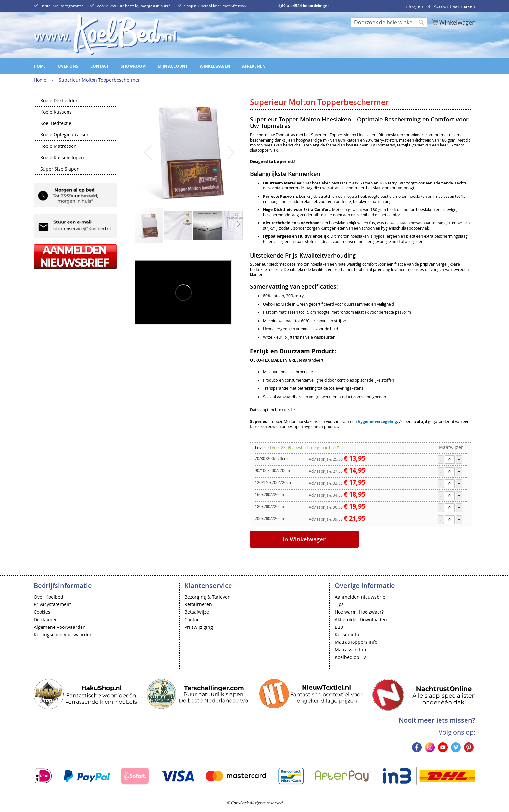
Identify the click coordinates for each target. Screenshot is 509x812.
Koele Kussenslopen (62, 158)
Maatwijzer (451, 447)
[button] (148, 152)
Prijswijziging (199, 627)
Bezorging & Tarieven (207, 597)
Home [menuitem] (40, 66)
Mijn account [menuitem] (173, 66)
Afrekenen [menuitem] (254, 66)
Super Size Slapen (60, 169)
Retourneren (198, 604)
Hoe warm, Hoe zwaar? (359, 612)
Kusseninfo (347, 634)
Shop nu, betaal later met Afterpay (215, 6)
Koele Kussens (56, 112)
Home (40, 80)
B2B (339, 627)
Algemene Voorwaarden (60, 627)
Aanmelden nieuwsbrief (361, 597)
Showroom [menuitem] (133, 66)
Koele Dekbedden (59, 101)
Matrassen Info (351, 649)
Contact (193, 620)
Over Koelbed (49, 597)
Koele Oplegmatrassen (65, 135)
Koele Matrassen (58, 146)
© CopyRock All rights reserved (255, 803)
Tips (339, 604)
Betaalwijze (197, 612)
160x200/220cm (269, 494)
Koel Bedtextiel (56, 124)
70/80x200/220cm (271, 458)
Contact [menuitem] (99, 66)
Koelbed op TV (350, 657)
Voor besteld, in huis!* (134, 6)
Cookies (42, 612)
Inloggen (414, 6)
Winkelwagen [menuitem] (215, 66)
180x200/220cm (269, 506)
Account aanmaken (454, 6)
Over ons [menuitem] (68, 66)
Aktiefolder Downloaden (361, 620)
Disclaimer (45, 620)
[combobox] (389, 22)
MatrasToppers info (356, 642)
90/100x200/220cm (272, 470)
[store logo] (105, 35)
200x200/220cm (269, 518)
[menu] (255, 66)
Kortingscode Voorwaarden (63, 634)
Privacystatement (52, 604)
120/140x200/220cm (273, 482)
